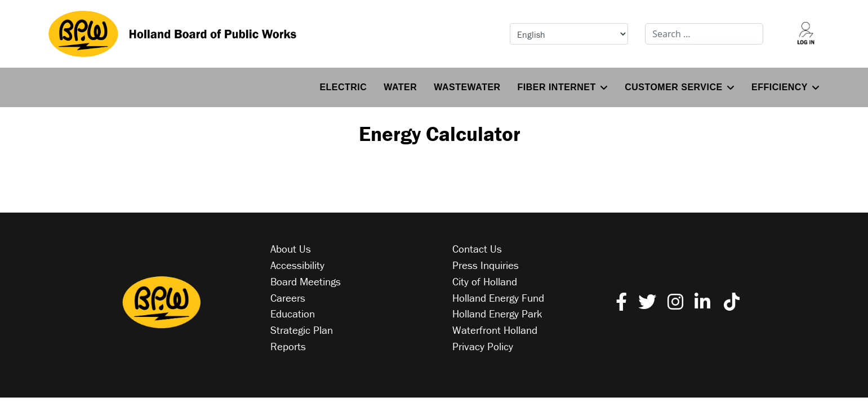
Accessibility (297, 265)
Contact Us (477, 249)
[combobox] (704, 34)
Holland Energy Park (497, 314)
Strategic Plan (302, 330)
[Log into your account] (805, 34)
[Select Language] (569, 34)
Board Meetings (306, 281)
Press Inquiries (486, 265)
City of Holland (485, 281)
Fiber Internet (557, 87)
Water (400, 87)
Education (293, 314)
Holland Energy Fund (498, 298)
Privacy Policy (483, 346)
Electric (343, 87)
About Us (291, 249)
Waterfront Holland (495, 330)
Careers (288, 298)
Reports (288, 346)
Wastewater (467, 87)
